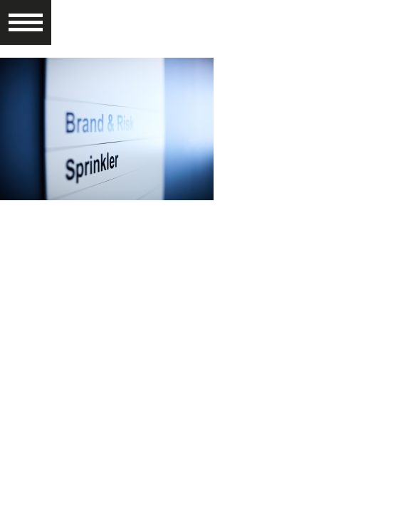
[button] (26, 16)
